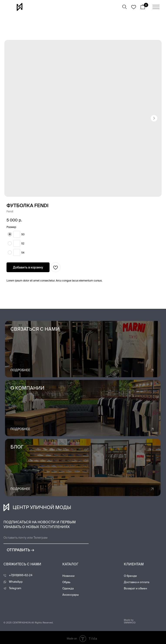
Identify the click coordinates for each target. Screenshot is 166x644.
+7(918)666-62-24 (21, 575)
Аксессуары (71, 595)
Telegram (15, 588)
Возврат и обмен (135, 588)
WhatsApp (16, 582)
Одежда (68, 588)
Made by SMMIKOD (130, 621)
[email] (46, 538)
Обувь (66, 582)
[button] (83, 349)
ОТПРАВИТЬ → (16, 550)
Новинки (68, 576)
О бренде (130, 576)
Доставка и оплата (137, 582)
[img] (156, 7)
